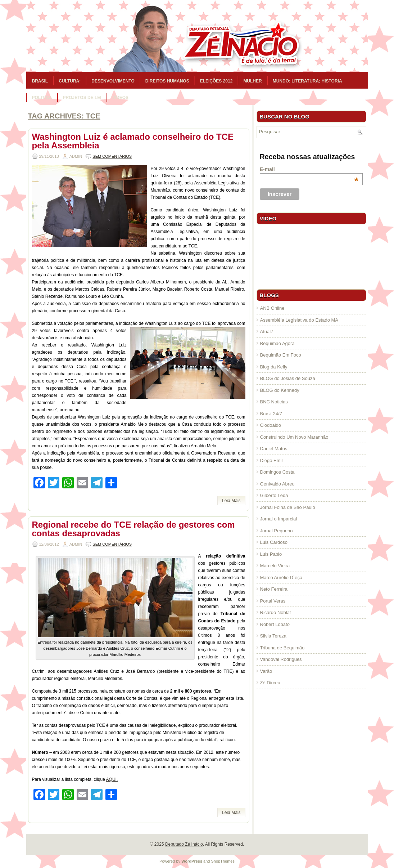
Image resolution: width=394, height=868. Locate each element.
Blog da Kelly (274, 367)
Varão (266, 671)
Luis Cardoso (274, 542)
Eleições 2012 (216, 81)
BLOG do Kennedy (280, 390)
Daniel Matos (274, 449)
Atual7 (267, 332)
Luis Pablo (271, 554)
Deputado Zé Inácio (184, 844)
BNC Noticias (274, 402)
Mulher (252, 81)
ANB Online (272, 308)
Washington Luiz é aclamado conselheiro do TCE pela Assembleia (133, 141)
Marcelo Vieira (275, 566)
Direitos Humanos (167, 81)
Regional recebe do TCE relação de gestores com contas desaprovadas (133, 529)
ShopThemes (223, 861)
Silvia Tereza (273, 636)
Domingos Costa (277, 472)
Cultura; (70, 81)
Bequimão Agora (277, 343)
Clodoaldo (271, 425)
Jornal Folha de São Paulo (288, 507)
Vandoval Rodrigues (281, 659)
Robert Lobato (275, 624)
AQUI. (112, 779)
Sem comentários (112, 156)
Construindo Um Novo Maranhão (294, 437)
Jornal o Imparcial (279, 519)
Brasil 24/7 (271, 414)
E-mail (309, 169)
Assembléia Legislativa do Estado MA (299, 320)
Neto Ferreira (274, 589)
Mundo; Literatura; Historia (307, 81)
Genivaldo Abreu (277, 484)
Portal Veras (273, 601)
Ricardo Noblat (276, 612)
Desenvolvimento (113, 81)
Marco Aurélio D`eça (281, 578)
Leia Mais (231, 501)
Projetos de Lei (82, 98)
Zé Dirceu (270, 683)
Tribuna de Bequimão (282, 648)
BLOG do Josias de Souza (288, 378)
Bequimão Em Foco (281, 355)
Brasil (40, 81)
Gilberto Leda (274, 495)
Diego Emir (272, 460)
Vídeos (120, 98)
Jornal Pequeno (277, 531)
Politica (42, 98)
